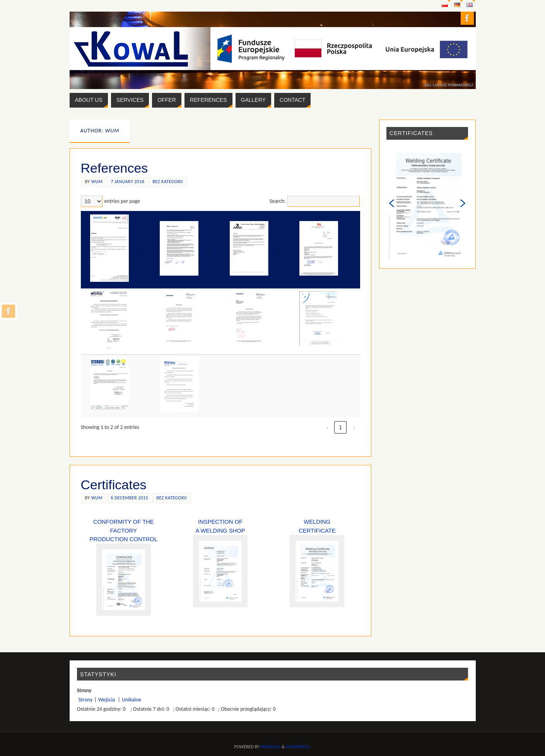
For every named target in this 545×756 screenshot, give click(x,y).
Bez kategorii (167, 182)
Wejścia (107, 700)
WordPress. (298, 747)
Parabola (270, 747)
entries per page (122, 201)
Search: (278, 201)
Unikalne (132, 700)
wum (97, 182)
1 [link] (341, 427)
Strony (86, 700)
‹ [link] (327, 427)
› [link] (354, 427)
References (114, 168)
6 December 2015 (130, 498)
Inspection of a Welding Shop (220, 563)
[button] (139, 250)
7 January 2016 (128, 182)
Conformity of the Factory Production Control (123, 530)
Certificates (114, 485)
